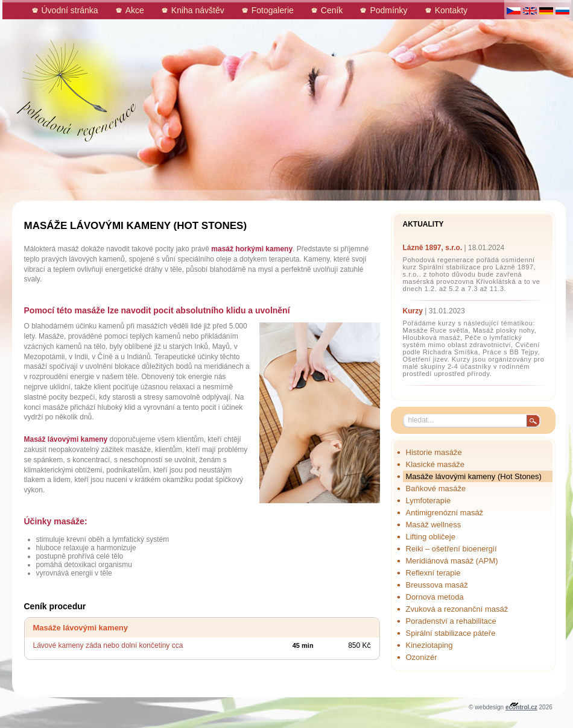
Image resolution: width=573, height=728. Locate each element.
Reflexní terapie (433, 573)
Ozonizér (422, 657)
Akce (135, 10)
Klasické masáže (435, 464)
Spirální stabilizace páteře (451, 633)
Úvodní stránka (70, 10)
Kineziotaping (429, 645)
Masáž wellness (434, 525)
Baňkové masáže (436, 488)
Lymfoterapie (429, 500)
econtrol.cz (521, 707)
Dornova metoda (435, 597)
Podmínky (388, 10)
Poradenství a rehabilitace (451, 621)
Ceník (332, 10)
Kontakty (451, 10)
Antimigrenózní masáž (445, 513)
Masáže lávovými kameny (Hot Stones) (474, 476)
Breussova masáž (437, 585)
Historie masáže (434, 452)
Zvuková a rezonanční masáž (457, 609)
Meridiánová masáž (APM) (452, 561)
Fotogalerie (273, 10)
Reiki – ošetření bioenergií (451, 549)
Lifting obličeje (431, 537)
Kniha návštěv (198, 10)
